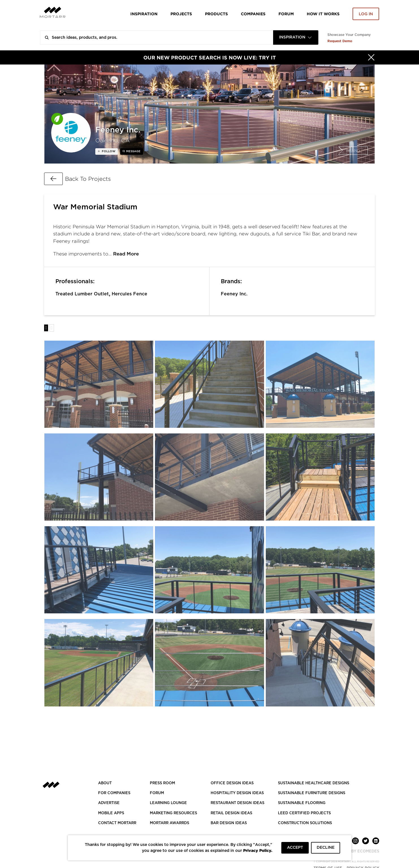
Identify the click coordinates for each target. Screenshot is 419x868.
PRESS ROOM (162, 783)
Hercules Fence (129, 294)
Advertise (109, 803)
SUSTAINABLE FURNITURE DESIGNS (312, 793)
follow (108, 151)
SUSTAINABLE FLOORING (302, 803)
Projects (181, 14)
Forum (286, 14)
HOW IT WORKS (323, 14)
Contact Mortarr (117, 823)
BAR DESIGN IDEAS (229, 823)
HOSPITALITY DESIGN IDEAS (237, 793)
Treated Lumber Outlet (82, 294)
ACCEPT (295, 848)
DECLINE (326, 848)
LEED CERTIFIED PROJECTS (304, 813)
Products (216, 14)
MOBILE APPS (111, 813)
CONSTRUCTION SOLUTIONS (305, 823)
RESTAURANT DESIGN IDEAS (237, 803)
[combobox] (296, 37)
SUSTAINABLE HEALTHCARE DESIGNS (314, 783)
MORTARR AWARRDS (169, 823)
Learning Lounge (168, 803)
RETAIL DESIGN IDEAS (231, 813)
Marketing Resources (173, 813)
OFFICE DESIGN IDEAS (232, 783)
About (105, 783)
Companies (253, 14)
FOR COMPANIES (114, 793)
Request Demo (340, 41)
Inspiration (144, 14)
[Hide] (371, 57)
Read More (126, 254)
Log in (366, 14)
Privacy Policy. (258, 850)
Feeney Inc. (234, 294)
